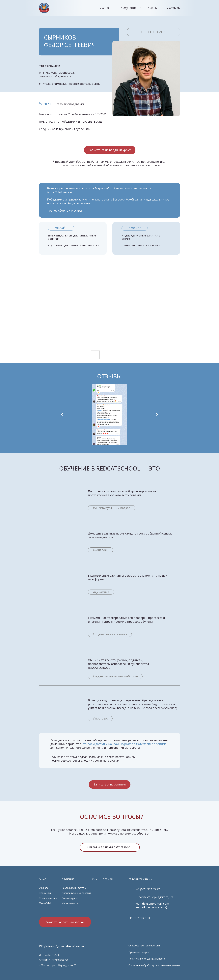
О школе (44, 888)
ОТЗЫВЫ (108, 879)
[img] (44, 8)
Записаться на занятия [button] (110, 784)
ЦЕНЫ (94, 879)
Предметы (45, 893)
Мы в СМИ (45, 903)
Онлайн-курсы (69, 898)
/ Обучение (129, 8)
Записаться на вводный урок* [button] (110, 150)
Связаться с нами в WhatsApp (109, 847)
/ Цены (153, 8)
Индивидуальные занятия (76, 893)
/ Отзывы (174, 8)
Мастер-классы (70, 903)
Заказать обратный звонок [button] (65, 922)
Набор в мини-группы (74, 888)
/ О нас (105, 8)
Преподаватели (48, 898)
